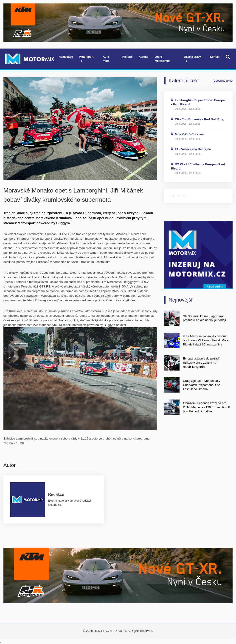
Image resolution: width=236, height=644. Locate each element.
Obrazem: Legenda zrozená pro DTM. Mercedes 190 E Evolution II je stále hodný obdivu (206, 407)
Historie (128, 57)
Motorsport (86, 57)
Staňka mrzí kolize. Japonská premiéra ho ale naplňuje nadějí (204, 318)
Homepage (66, 57)
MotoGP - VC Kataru (190, 134)
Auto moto (106, 59)
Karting (143, 57)
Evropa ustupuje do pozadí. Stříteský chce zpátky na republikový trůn (202, 363)
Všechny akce (223, 81)
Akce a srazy (192, 57)
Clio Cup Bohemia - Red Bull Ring (200, 119)
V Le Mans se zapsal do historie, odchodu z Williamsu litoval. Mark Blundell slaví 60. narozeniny (206, 340)
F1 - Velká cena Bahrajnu (193, 149)
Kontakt (215, 57)
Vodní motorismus (162, 59)
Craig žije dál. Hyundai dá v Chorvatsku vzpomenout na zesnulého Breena (202, 385)
